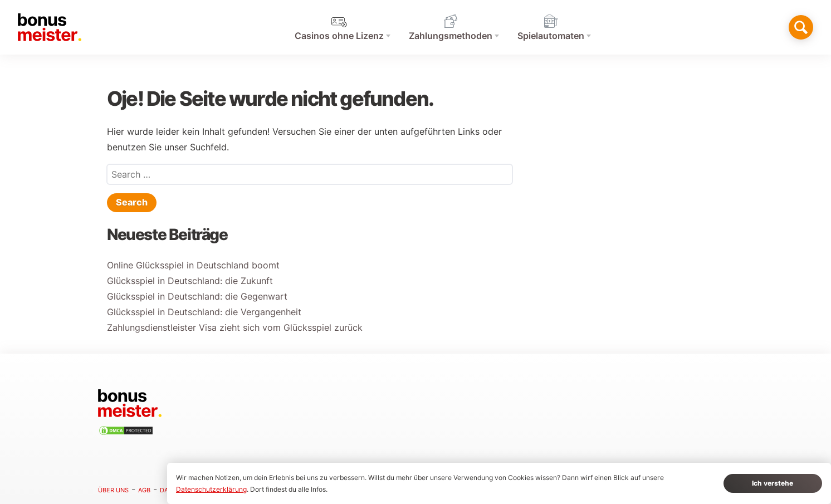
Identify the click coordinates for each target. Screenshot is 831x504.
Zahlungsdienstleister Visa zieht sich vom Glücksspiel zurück (235, 328)
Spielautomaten (551, 36)
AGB (144, 490)
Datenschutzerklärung (211, 489)
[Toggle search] (801, 27)
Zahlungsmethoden (451, 36)
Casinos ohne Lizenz (339, 36)
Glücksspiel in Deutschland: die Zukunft (190, 281)
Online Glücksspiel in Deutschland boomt (193, 265)
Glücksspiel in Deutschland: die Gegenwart (197, 297)
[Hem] (50, 27)
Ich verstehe (773, 483)
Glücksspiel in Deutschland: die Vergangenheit (204, 312)
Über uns (113, 490)
